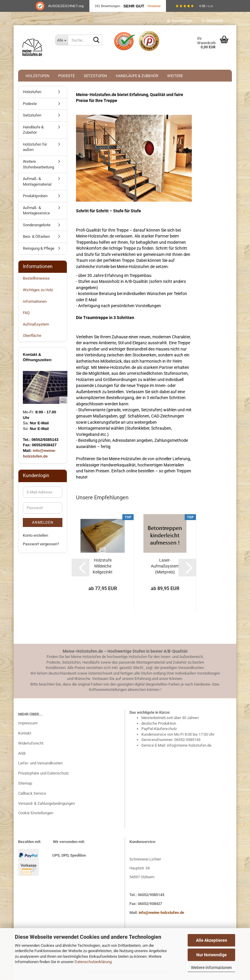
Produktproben (35, 196)
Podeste (67, 76)
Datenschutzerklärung (93, 962)
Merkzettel (212, 21)
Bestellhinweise (36, 278)
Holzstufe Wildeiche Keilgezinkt (103, 566)
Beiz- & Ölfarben (36, 236)
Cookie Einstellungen (36, 813)
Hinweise (154, 6)
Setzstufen (95, 76)
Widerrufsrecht (31, 743)
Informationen (35, 301)
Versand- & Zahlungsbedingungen (46, 803)
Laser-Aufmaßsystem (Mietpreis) (165, 566)
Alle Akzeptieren (212, 940)
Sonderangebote (37, 225)
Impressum (28, 723)
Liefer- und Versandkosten (40, 763)
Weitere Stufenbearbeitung (38, 164)
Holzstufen (37, 76)
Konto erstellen (35, 535)
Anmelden (43, 522)
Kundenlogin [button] (180, 21)
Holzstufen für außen (35, 147)
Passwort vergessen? (41, 544)
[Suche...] (61, 40)
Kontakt (25, 733)
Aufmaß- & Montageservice (36, 211)
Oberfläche (32, 336)
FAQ (26, 313)
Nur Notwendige (212, 955)
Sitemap (25, 783)
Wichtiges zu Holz (38, 290)
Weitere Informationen (211, 968)
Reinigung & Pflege (39, 248)
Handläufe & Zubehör (137, 76)
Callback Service (32, 793)
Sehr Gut (134, 6)
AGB (22, 753)
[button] (80, 568)
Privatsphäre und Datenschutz (43, 773)
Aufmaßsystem (36, 324)
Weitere (175, 76)
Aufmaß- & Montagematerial (37, 181)
